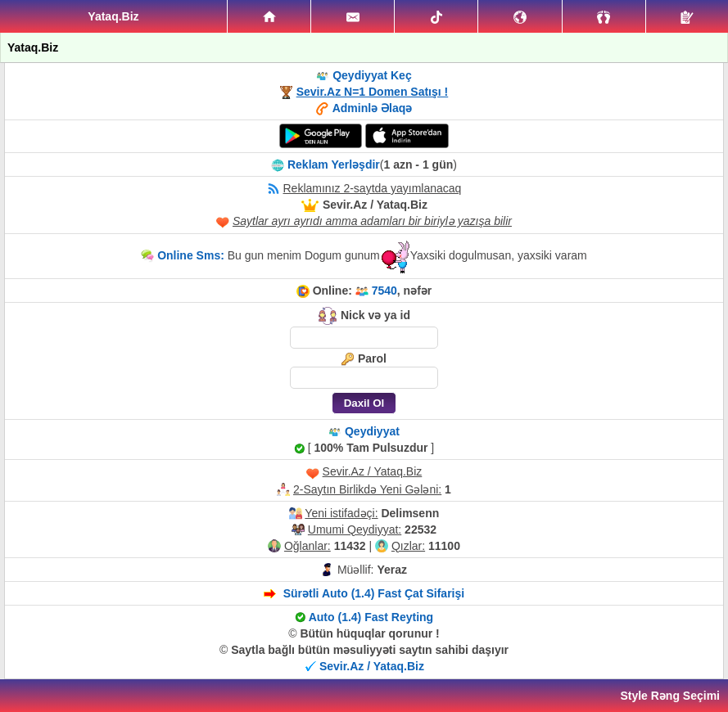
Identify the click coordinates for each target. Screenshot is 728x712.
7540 (384, 291)
